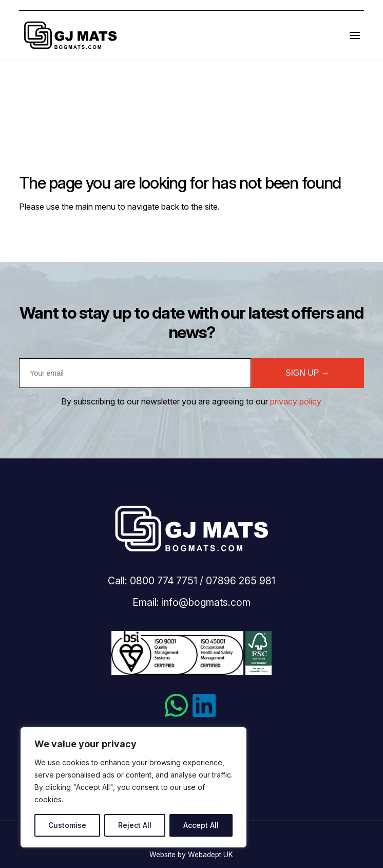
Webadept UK (210, 855)
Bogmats (70, 35)
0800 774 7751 (164, 581)
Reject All (135, 825)
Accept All (201, 825)
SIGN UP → (308, 373)
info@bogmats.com (206, 602)
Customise (67, 825)
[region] (133, 787)
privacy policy (296, 401)
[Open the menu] (355, 35)
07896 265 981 (241, 581)
